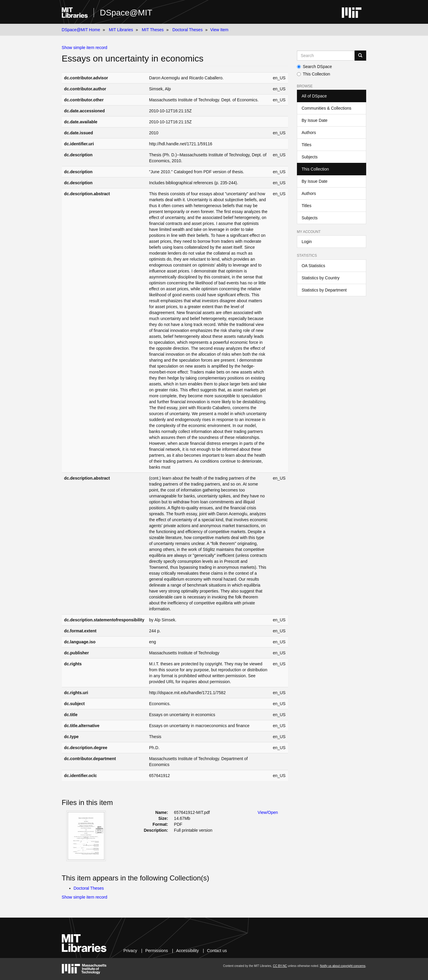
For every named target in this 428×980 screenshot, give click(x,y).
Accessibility (187, 951)
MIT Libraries (121, 30)
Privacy (130, 951)
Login (307, 242)
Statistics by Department (324, 290)
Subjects (310, 157)
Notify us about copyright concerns (343, 966)
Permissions (157, 951)
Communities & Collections (326, 108)
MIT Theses (153, 30)
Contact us (217, 951)
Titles (307, 145)
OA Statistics (313, 266)
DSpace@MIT (126, 13)
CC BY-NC (280, 966)
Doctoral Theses (188, 30)
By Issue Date (315, 120)
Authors (309, 133)
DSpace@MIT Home (81, 30)
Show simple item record (85, 48)
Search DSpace (314, 67)
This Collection (314, 74)
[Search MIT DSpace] (326, 56)
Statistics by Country (321, 278)
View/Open (268, 812)
